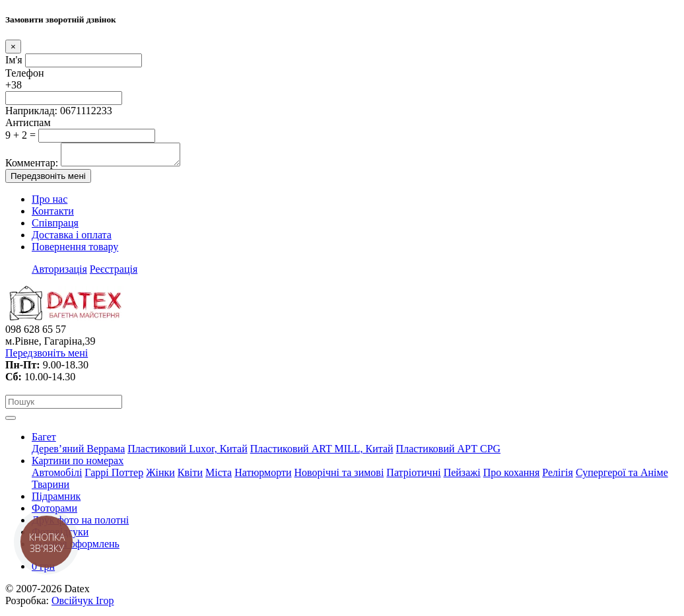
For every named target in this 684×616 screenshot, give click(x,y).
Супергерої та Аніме (622, 476)
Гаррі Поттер (114, 476)
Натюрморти (263, 476)
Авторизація (59, 273)
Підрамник (56, 500)
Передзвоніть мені (48, 180)
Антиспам (28, 122)
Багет (44, 441)
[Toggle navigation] (11, 422)
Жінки (160, 476)
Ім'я (14, 60)
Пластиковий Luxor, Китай (187, 453)
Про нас (50, 203)
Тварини (51, 488)
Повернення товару (75, 251)
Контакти (53, 215)
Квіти (190, 476)
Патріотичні (413, 476)
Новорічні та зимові (339, 476)
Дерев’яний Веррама (78, 453)
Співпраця (55, 227)
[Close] (13, 47)
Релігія (558, 476)
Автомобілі (57, 476)
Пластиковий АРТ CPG (448, 453)
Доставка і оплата (72, 239)
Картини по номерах (78, 464)
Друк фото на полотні (80, 524)
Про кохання (512, 476)
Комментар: (32, 167)
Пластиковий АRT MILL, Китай (322, 453)
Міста (219, 476)
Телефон (24, 73)
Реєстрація (114, 273)
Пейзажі (462, 476)
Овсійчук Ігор (83, 604)
